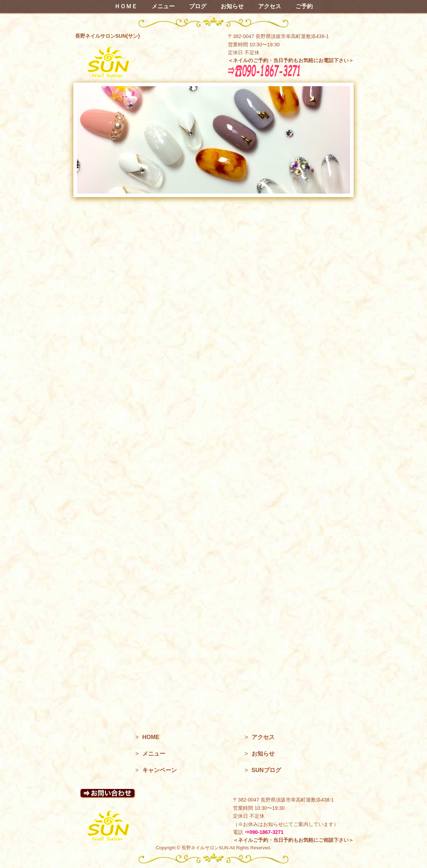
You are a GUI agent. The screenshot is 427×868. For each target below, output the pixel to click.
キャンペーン (160, 770)
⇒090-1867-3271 (264, 832)
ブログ (198, 6)
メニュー (163, 6)
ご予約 (304, 6)
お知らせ (232, 6)
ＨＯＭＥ (126, 6)
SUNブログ (266, 770)
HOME (151, 737)
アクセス (270, 6)
